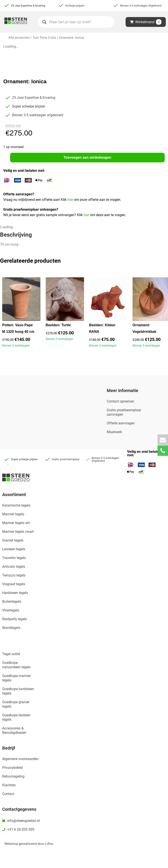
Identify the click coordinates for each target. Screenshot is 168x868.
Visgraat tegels (14, 584)
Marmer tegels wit (16, 523)
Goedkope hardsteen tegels (18, 691)
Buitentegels (12, 602)
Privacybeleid (12, 768)
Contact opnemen (120, 401)
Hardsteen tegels (15, 593)
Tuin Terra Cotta (44, 38)
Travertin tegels (14, 558)
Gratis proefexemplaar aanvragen (124, 412)
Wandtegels (11, 628)
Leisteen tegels (14, 549)
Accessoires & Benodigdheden (14, 730)
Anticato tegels (14, 567)
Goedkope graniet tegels (16, 704)
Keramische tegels (16, 505)
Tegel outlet (11, 654)
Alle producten (19, 38)
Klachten (9, 785)
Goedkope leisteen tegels (16, 717)
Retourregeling (13, 776)
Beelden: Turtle (58, 325)
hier (71, 200)
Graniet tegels (13, 540)
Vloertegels (11, 610)
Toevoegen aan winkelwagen (87, 157)
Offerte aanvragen (121, 423)
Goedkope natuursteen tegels (16, 665)
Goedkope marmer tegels (16, 678)
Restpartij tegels (15, 619)
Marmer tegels (13, 514)
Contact (8, 794)
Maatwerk (114, 432)
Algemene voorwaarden (20, 759)
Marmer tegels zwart (18, 532)
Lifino (49, 844)
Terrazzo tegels (14, 575)
